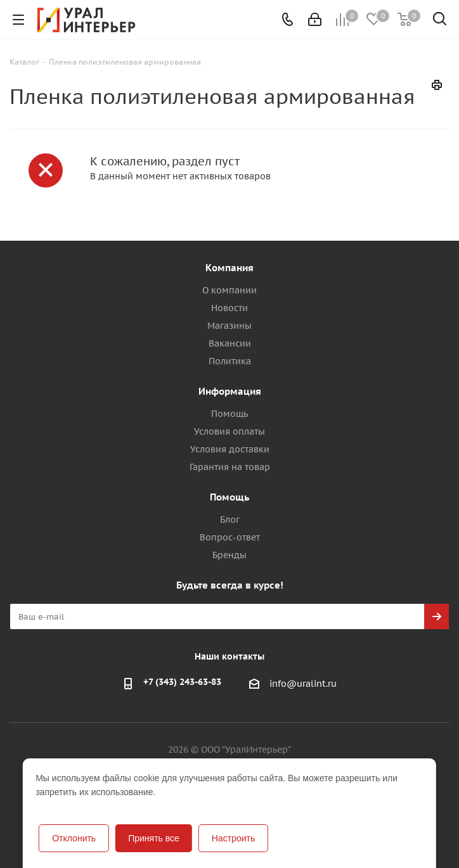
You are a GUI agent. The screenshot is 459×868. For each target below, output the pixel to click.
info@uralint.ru (303, 684)
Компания (229, 268)
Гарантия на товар (230, 467)
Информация (230, 391)
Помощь (229, 414)
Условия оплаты (229, 431)
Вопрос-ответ (230, 537)
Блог (230, 520)
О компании (229, 290)
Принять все (154, 838)
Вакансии (230, 343)
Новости (229, 308)
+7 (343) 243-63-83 (182, 682)
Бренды (229, 555)
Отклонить (74, 838)
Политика (230, 361)
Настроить (233, 838)
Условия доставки (230, 449)
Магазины (229, 326)
